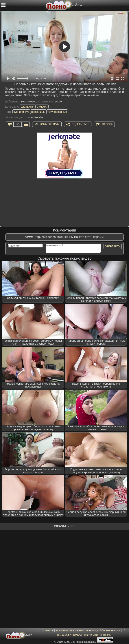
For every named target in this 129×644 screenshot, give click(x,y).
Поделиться (80, 124)
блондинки (28, 107)
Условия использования (70, 630)
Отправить (113, 246)
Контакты (48, 630)
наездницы (38, 112)
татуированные (57, 112)
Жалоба (107, 124)
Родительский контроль (97, 635)
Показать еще (64, 526)
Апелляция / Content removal (103, 630)
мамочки (42, 107)
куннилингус (21, 112)
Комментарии (50, 124)
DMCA (77, 635)
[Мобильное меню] (3, 5)
